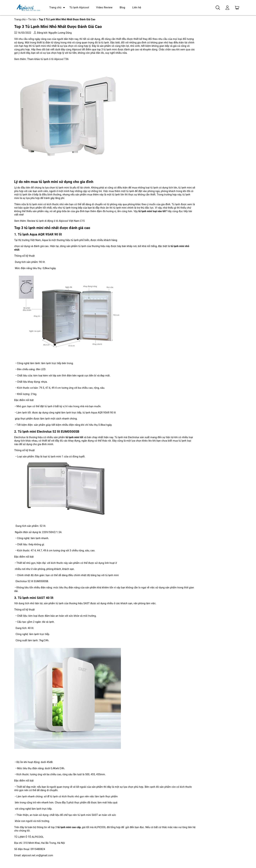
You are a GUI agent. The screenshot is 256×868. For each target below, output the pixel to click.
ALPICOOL (100, 827)
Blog (122, 7)
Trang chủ (55, 7)
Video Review (104, 7)
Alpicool (77, 49)
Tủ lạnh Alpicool (79, 7)
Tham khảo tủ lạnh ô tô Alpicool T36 (48, 59)
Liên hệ (137, 7)
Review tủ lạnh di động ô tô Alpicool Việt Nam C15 (56, 221)
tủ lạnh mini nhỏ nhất (45, 46)
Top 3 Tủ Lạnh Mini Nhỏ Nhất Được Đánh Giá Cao (58, 27)
